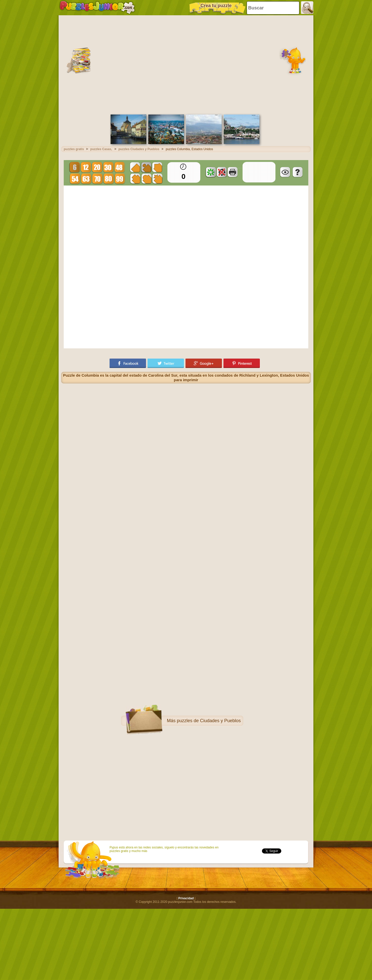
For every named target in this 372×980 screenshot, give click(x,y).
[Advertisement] (48, 64)
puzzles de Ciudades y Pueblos (209, 721)
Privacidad (186, 898)
